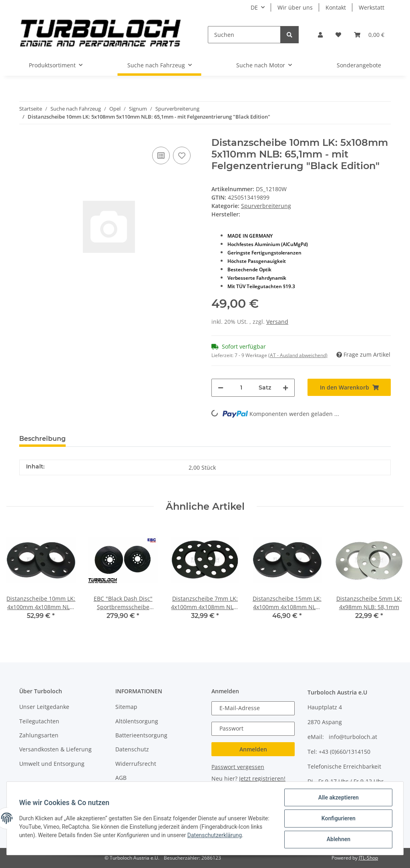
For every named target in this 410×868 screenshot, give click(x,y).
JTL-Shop (368, 858)
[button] (320, 35)
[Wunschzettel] (338, 35)
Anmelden (253, 749)
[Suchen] (244, 35)
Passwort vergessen (238, 767)
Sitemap (126, 707)
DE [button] (254, 7)
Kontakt (336, 7)
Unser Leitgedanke (44, 707)
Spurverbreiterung (266, 206)
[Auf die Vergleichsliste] (161, 155)
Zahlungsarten (39, 735)
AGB (121, 778)
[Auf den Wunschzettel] (182, 155)
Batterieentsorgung (141, 735)
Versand (277, 322)
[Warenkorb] (369, 35)
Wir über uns (295, 7)
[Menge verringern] (221, 388)
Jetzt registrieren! (262, 778)
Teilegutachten (39, 721)
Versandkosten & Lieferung (55, 749)
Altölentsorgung (137, 721)
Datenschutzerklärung (240, 836)
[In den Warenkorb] (349, 387)
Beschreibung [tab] (42, 439)
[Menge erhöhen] (285, 388)
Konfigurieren (338, 819)
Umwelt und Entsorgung (52, 764)
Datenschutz (132, 749)
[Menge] (241, 388)
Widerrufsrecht (136, 764)
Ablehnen (338, 840)
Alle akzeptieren (338, 798)
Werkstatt (372, 7)
